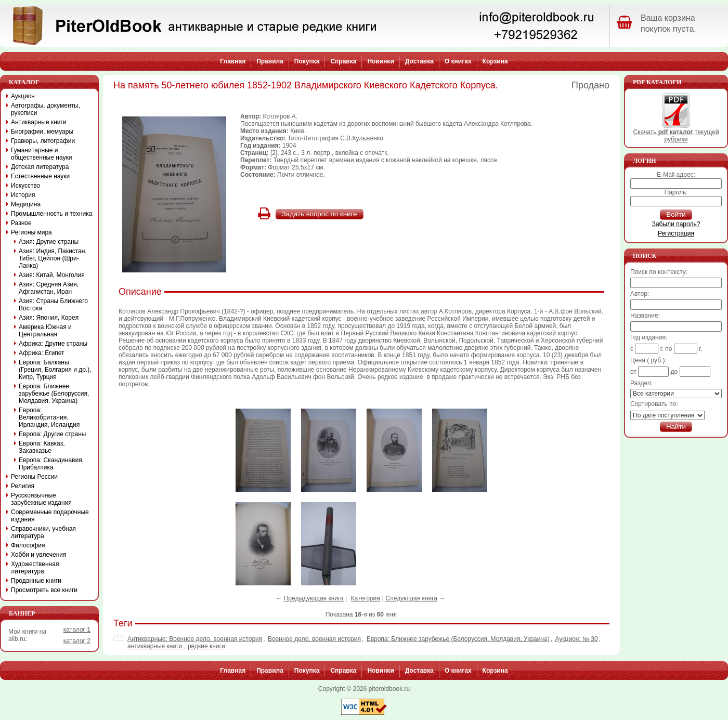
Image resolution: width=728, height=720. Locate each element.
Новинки (380, 61)
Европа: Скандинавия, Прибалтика (51, 464)
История (23, 195)
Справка (343, 61)
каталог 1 (77, 630)
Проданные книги (36, 581)
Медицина (26, 204)
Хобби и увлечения (39, 555)
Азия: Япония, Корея (49, 318)
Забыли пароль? (676, 224)
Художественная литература (35, 568)
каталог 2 (77, 641)
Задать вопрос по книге (320, 214)
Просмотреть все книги (44, 590)
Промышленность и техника (52, 214)
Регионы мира (31, 232)
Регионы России (34, 477)
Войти (676, 214)
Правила (270, 61)
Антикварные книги (39, 122)
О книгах (458, 61)
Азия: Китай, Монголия (52, 275)
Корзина (495, 61)
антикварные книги (155, 646)
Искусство (25, 186)
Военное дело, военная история (314, 639)
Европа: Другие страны (52, 434)
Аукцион (23, 96)
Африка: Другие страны (53, 344)
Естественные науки (40, 176)
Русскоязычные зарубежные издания (41, 499)
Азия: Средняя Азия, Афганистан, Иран (49, 288)
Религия (23, 486)
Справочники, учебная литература (43, 532)
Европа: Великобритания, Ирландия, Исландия (49, 417)
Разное (21, 223)
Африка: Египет (42, 353)
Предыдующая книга (314, 598)
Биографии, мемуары (42, 132)
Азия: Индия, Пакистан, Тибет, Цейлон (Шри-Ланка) (53, 258)
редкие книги (206, 646)
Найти (676, 427)
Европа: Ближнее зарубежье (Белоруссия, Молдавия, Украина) (458, 639)
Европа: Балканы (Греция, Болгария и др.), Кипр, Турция (55, 370)
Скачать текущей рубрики (676, 133)
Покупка (307, 61)
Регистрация (676, 233)
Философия (28, 545)
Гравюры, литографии (43, 141)
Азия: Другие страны (49, 242)
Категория (366, 598)
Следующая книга (411, 598)
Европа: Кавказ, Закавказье (42, 447)
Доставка (419, 61)
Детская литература (40, 167)
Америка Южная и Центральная (45, 331)
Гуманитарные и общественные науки (41, 154)
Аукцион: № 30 (576, 639)
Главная (233, 61)
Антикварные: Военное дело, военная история (195, 639)
